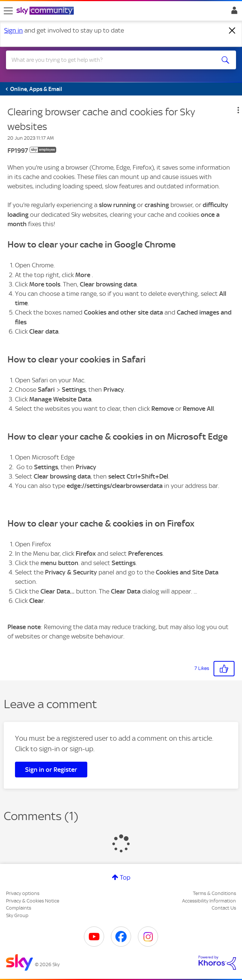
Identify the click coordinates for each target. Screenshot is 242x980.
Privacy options (23, 893)
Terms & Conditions (214, 893)
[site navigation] (8, 11)
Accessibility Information (209, 901)
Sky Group (17, 915)
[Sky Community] (46, 11)
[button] (238, 110)
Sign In (233, 12)
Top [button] (125, 877)
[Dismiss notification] (232, 31)
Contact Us (224, 908)
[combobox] (109, 60)
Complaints (19, 908)
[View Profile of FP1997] (18, 151)
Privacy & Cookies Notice (33, 901)
